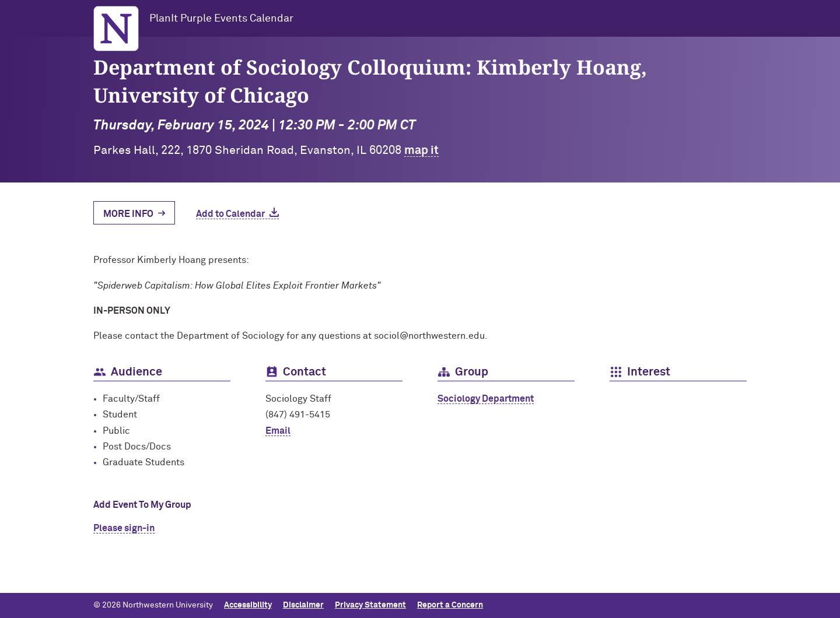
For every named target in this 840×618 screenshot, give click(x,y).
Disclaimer (303, 605)
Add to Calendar (230, 214)
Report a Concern (450, 605)
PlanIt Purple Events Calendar (221, 19)
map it (421, 150)
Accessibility (248, 605)
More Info (128, 214)
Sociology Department (486, 399)
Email (278, 431)
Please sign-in (124, 528)
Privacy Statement (370, 605)
